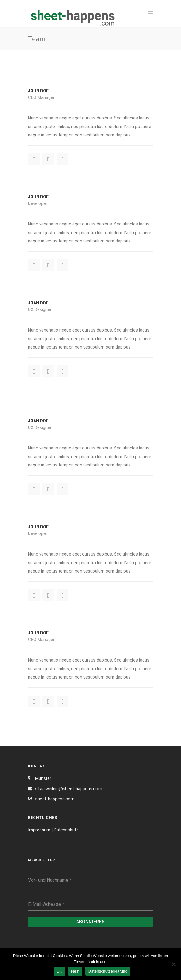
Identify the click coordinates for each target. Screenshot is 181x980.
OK (59, 971)
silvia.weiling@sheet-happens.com (69, 789)
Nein (75, 971)
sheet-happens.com (55, 799)
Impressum (39, 830)
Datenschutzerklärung (108, 971)
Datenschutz (66, 830)
